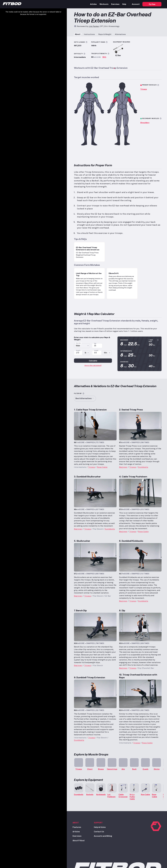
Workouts (104, 4)
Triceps (144, 89)
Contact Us (99, 832)
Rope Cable (102, 467)
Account (136, 4)
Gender (78, 343)
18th (104, 57)
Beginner (123, 467)
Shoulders (145, 122)
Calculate (93, 361)
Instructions (89, 34)
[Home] (12, 4)
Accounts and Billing (103, 836)
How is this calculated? (93, 366)
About (78, 34)
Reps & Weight (105, 34)
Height (96, 350)
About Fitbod (79, 841)
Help (124, 4)
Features (77, 827)
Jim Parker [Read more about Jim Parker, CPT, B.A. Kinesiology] (94, 26)
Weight (78, 350)
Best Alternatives (85, 398)
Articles (93, 4)
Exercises (115, 4)
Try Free (152, 4)
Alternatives (120, 34)
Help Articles (100, 827)
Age (95, 343)
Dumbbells (143, 467)
